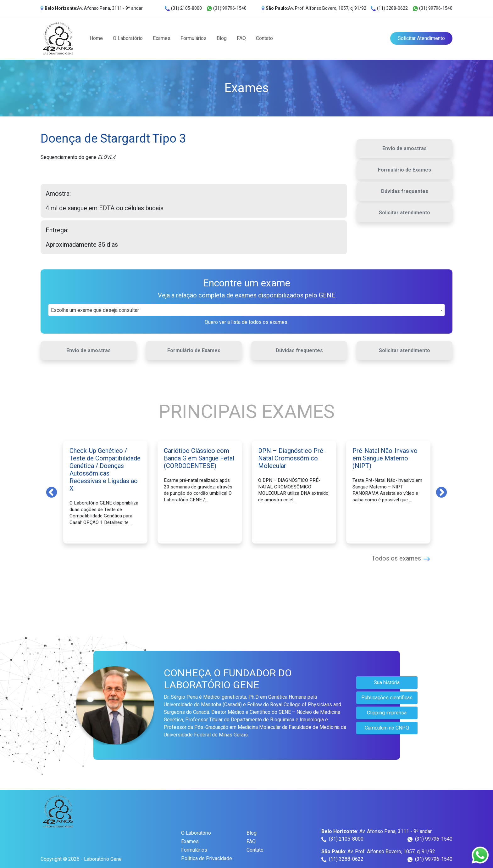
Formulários (194, 38)
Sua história (387, 682)
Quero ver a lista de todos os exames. (246, 322)
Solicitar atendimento (404, 213)
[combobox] (246, 310)
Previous (52, 492)
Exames (162, 38)
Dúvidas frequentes (405, 191)
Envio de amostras (404, 148)
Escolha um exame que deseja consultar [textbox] (95, 310)
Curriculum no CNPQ (387, 728)
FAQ (241, 38)
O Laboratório (128, 38)
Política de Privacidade (207, 858)
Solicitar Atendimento (421, 38)
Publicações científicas (387, 698)
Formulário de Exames (404, 170)
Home (96, 38)
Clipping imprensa (387, 713)
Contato (264, 38)
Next (441, 492)
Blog (222, 38)
